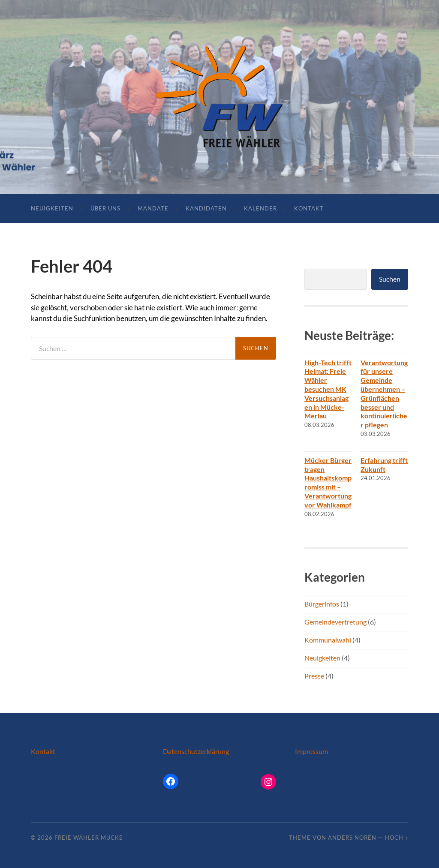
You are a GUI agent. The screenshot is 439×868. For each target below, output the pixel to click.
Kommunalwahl (328, 640)
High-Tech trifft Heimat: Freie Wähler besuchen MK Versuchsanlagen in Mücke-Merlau (328, 389)
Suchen (390, 279)
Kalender (260, 208)
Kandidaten (206, 208)
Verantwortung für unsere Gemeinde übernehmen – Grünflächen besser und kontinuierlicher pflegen (384, 394)
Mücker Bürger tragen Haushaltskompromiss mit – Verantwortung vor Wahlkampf (328, 482)
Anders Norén (352, 838)
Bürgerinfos (322, 604)
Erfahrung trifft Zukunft (384, 465)
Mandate (153, 208)
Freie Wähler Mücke (89, 838)
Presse (314, 676)
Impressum (311, 751)
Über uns (105, 208)
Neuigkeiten (52, 208)
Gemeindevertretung (335, 622)
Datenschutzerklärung (196, 751)
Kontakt (309, 208)
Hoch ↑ (397, 838)
